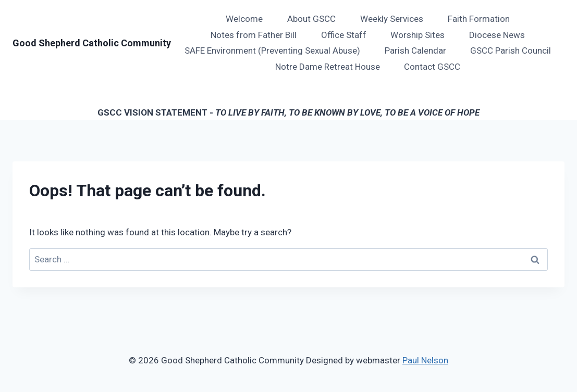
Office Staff (344, 35)
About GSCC (311, 19)
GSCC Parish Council (511, 50)
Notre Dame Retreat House (328, 67)
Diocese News (497, 35)
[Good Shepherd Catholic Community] (92, 43)
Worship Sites (418, 35)
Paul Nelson (425, 360)
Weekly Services (392, 19)
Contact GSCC (432, 67)
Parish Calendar (415, 50)
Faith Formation (479, 19)
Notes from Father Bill (254, 35)
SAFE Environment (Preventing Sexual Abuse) (272, 50)
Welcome (244, 19)
